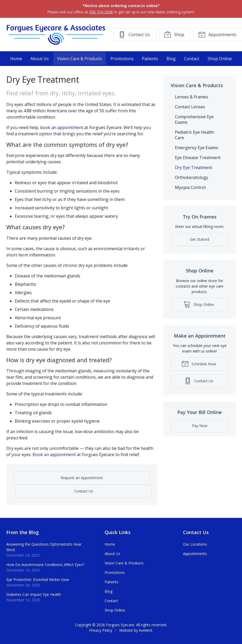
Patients (150, 59)
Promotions (122, 59)
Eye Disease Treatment (198, 158)
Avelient (146, 630)
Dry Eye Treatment (193, 167)
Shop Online (220, 59)
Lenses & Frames (192, 97)
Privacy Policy (101, 630)
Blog (171, 59)
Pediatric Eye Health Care (194, 135)
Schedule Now (199, 363)
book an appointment (62, 127)
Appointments (195, 554)
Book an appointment (54, 455)
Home (16, 59)
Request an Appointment (82, 478)
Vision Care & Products (80, 59)
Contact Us (134, 34)
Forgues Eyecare (120, 625)
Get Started (200, 239)
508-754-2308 (101, 12)
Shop (174, 34)
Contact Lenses (190, 107)
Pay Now (200, 426)
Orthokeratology (192, 177)
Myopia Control (190, 187)
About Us (40, 59)
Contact (192, 59)
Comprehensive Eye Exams (194, 119)
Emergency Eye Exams (197, 148)
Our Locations (195, 544)
